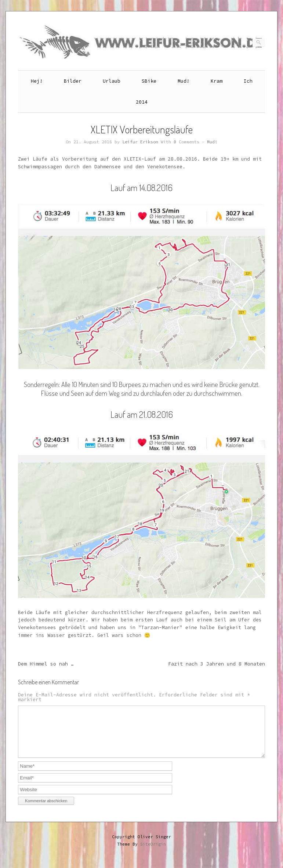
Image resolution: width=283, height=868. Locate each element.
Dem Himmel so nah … (46, 664)
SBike (149, 81)
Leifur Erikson (140, 142)
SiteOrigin (153, 853)
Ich (248, 81)
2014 (142, 102)
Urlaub (112, 81)
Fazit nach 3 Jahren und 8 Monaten (217, 664)
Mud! (184, 81)
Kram (217, 81)
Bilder (73, 81)
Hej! (37, 81)
